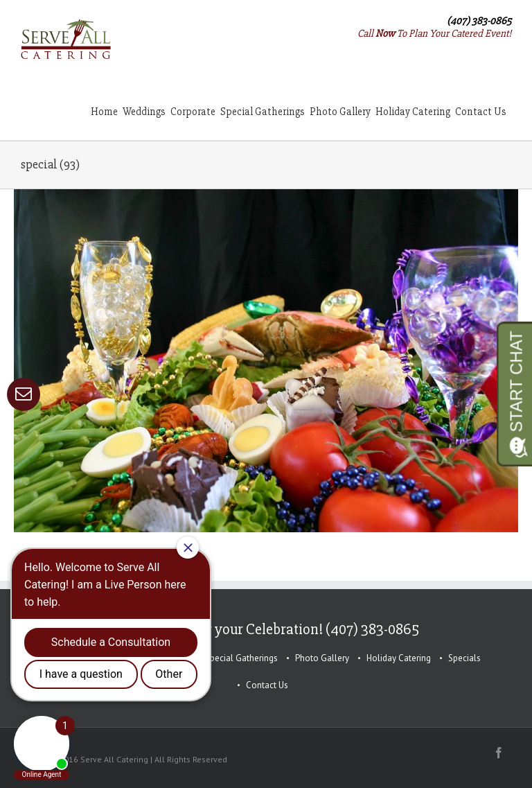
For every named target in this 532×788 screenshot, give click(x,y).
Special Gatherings (241, 658)
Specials (464, 658)
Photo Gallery (322, 658)
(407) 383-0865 (479, 21)
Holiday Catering (399, 658)
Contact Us (267, 685)
